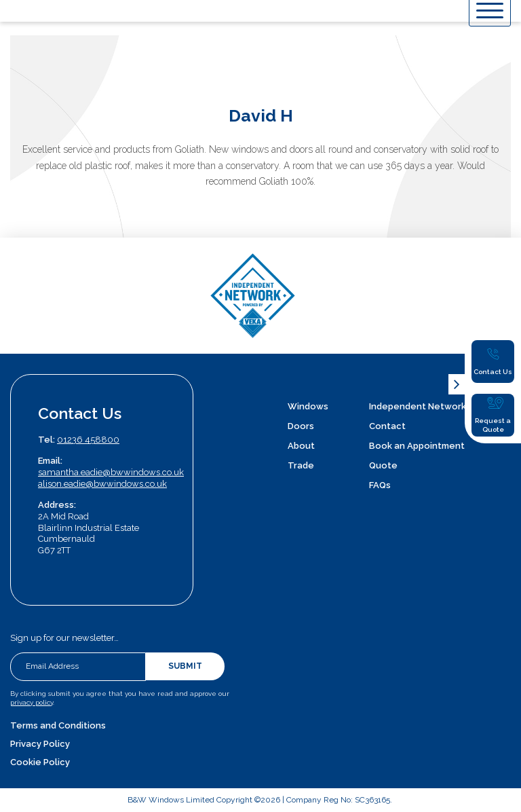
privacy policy (32, 702)
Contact (387, 426)
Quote (383, 465)
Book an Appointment (417, 446)
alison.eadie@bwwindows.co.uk (102, 484)
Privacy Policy (40, 744)
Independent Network (418, 406)
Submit (185, 666)
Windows (308, 406)
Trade (301, 465)
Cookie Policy (40, 762)
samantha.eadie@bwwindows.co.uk (111, 472)
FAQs (380, 485)
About (301, 446)
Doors (301, 426)
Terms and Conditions (58, 725)
